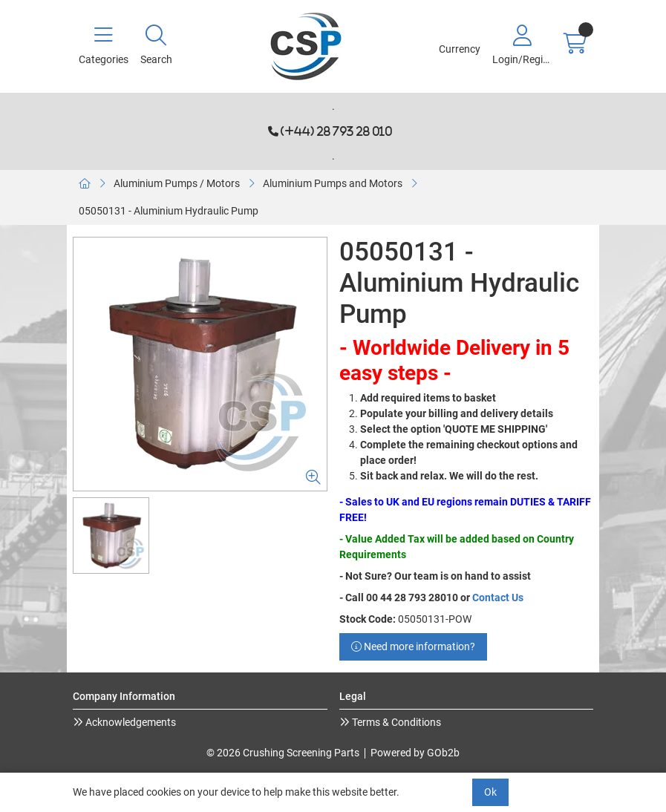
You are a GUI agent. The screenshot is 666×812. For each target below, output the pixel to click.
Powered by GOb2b (415, 753)
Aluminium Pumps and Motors (333, 183)
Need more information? (413, 646)
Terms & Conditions (395, 722)
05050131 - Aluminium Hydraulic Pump (169, 211)
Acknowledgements (130, 722)
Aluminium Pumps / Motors (177, 183)
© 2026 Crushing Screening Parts (283, 753)
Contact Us (498, 597)
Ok (490, 792)
